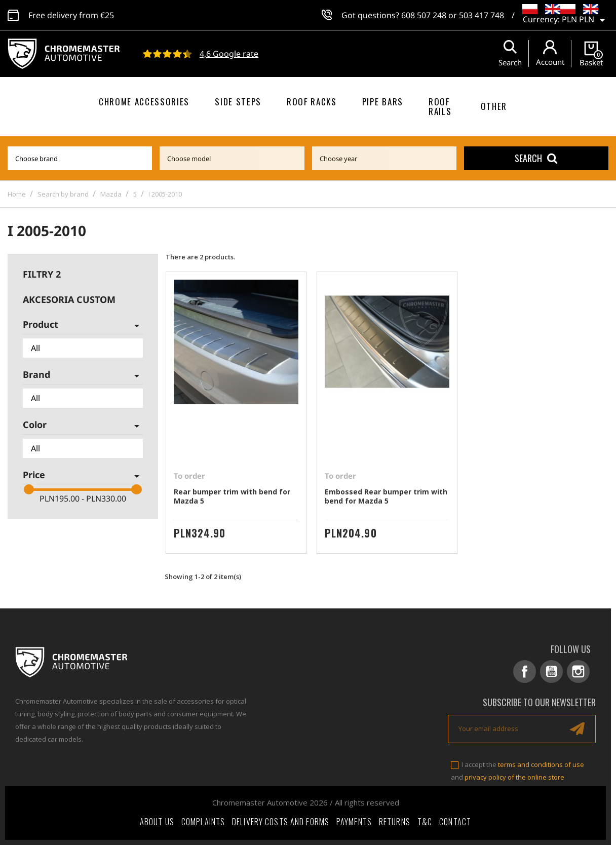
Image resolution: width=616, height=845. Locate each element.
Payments (354, 822)
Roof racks (312, 102)
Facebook (525, 671)
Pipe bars (383, 102)
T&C (425, 822)
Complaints (203, 822)
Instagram (578, 671)
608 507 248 (424, 15)
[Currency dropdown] (585, 20)
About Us (157, 822)
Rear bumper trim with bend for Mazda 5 (232, 496)
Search (536, 158)
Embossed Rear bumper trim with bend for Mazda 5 (386, 496)
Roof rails (440, 106)
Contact (455, 822)
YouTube (551, 671)
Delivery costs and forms (281, 822)
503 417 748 (482, 15)
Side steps (238, 102)
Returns (395, 822)
